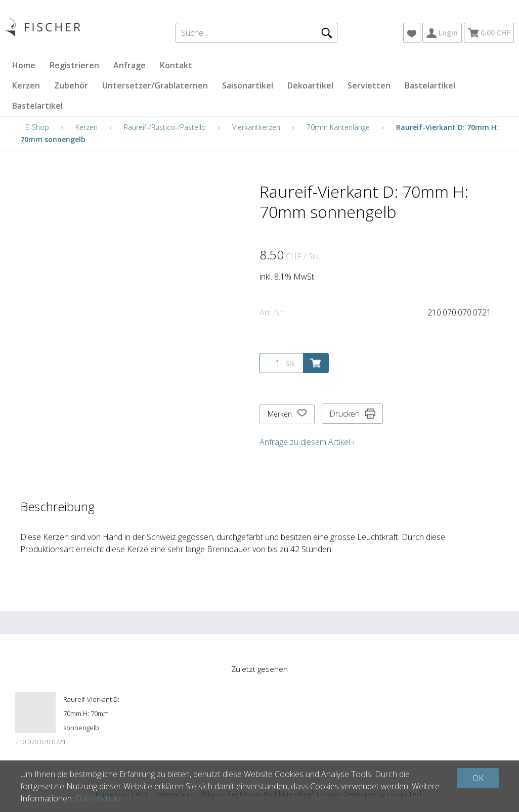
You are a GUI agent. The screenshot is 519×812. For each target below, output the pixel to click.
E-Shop (37, 127)
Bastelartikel (430, 85)
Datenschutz (98, 798)
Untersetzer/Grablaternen (155, 85)
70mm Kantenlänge (338, 127)
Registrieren (74, 65)
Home (24, 65)
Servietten (369, 85)
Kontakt (176, 65)
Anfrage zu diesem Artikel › (307, 442)
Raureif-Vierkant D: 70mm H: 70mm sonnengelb (91, 713)
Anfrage (129, 65)
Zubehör (71, 85)
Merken (287, 414)
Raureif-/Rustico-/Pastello (165, 127)
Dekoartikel (310, 85)
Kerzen (26, 85)
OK (478, 778)
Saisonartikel (248, 85)
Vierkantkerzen (256, 127)
